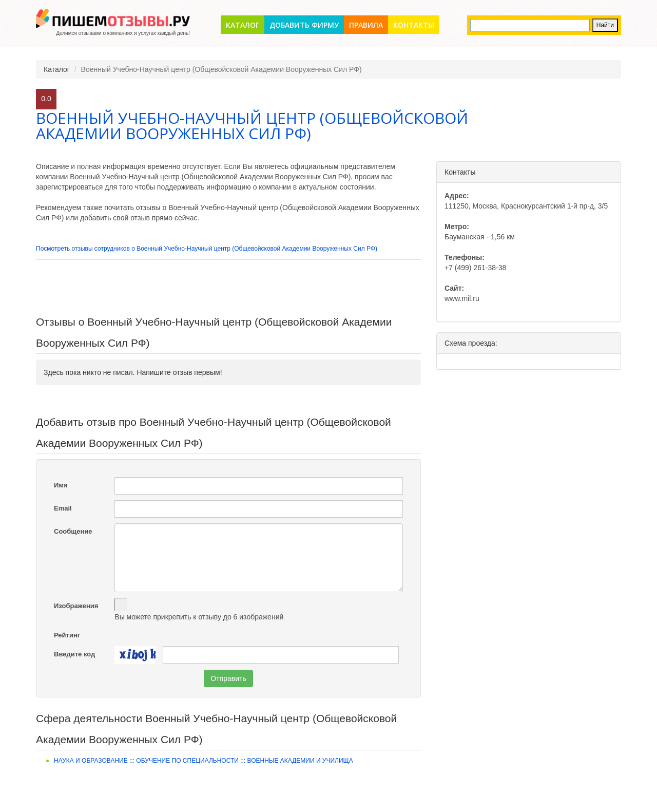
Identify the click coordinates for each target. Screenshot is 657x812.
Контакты (414, 25)
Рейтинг (67, 635)
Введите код (74, 654)
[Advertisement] (228, 288)
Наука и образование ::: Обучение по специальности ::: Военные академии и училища (204, 761)
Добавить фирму (304, 25)
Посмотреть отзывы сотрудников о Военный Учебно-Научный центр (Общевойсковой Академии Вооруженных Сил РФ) (207, 249)
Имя (61, 485)
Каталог (243, 25)
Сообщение (73, 531)
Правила (366, 25)
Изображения (76, 606)
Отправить (228, 678)
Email (63, 508)
